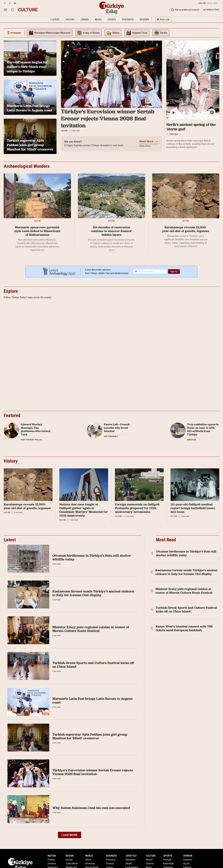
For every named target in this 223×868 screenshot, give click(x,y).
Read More (146, 141)
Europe (69, 860)
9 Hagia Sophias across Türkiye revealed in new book (94, 145)
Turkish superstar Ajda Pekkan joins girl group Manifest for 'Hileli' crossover (90, 736)
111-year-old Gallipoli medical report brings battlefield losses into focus (193, 508)
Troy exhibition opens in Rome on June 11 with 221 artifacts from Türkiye (203, 429)
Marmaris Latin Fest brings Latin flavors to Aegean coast (92, 700)
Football (167, 860)
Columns (188, 860)
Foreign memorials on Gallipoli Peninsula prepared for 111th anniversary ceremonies (137, 508)
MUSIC (98, 20)
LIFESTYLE (131, 856)
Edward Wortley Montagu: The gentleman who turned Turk (36, 429)
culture (28, 10)
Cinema (150, 864)
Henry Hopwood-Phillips (31, 440)
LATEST (56, 20)
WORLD (89, 856)
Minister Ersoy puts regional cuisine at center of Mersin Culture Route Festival (91, 629)
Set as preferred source (185, 10)
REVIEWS (144, 20)
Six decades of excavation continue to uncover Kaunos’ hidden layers (111, 231)
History (149, 860)
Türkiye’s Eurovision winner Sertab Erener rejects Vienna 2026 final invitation (108, 118)
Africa (88, 860)
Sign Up (174, 271)
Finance (110, 864)
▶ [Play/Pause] (174, 112)
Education (130, 860)
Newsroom (192, 440)
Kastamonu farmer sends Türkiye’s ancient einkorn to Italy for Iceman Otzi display (93, 593)
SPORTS (168, 856)
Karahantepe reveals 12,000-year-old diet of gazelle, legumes (186, 229)
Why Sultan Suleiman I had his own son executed (91, 808)
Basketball (168, 864)
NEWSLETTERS (211, 10)
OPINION (188, 856)
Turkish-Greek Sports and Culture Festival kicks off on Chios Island (93, 665)
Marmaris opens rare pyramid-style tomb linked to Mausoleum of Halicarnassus (37, 231)
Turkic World (72, 864)
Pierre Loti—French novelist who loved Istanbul (117, 428)
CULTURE (151, 856)
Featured (12, 415)
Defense (52, 864)
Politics (51, 860)
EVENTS (112, 20)
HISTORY (70, 20)
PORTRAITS (128, 20)
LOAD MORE (70, 835)
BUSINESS (111, 856)
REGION (70, 856)
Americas (90, 864)
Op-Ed (186, 864)
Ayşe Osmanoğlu (111, 436)
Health (129, 864)
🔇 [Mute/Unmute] (212, 112)
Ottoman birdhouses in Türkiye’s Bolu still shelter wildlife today (92, 557)
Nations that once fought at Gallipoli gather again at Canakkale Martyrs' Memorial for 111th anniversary (84, 510)
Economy (111, 860)
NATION (52, 856)
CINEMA (85, 20)
